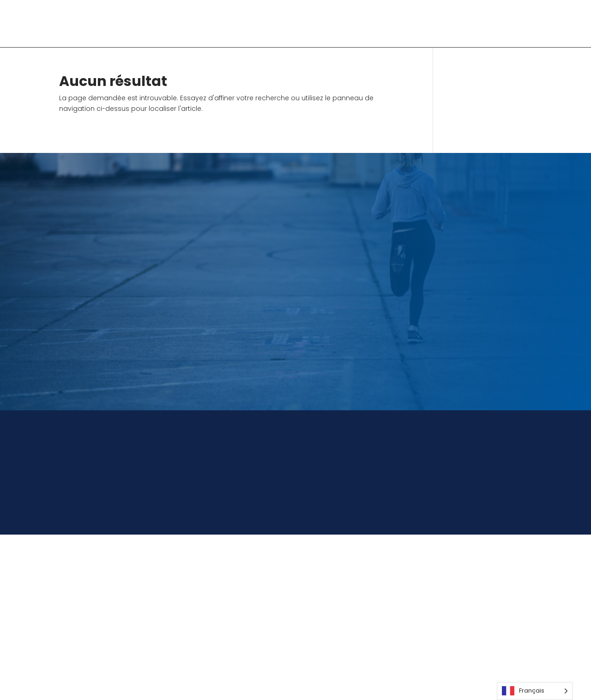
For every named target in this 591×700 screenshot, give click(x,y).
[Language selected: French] (535, 691)
